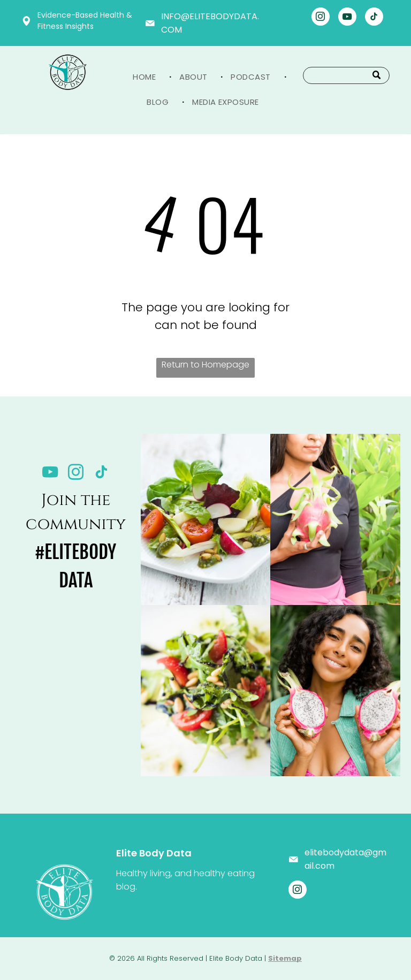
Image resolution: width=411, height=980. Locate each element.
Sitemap (285, 958)
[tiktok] (374, 18)
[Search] (346, 75)
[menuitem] (148, 77)
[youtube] (347, 18)
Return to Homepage (205, 365)
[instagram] (321, 18)
